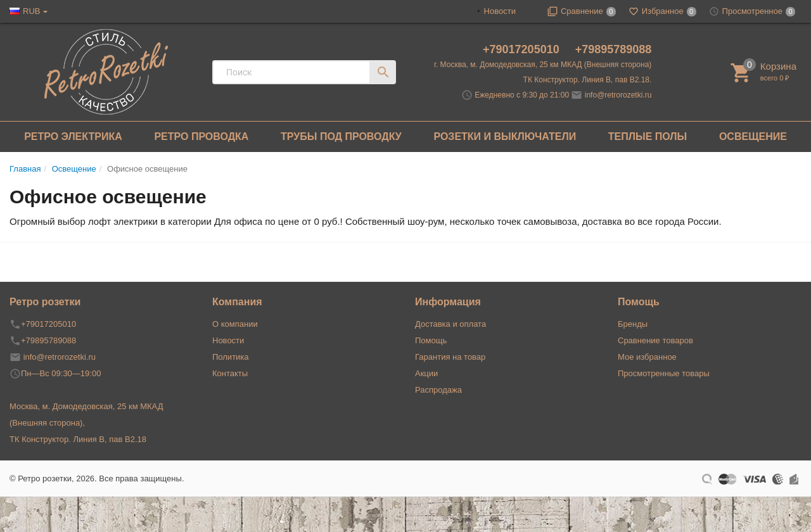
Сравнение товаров (655, 340)
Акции (426, 373)
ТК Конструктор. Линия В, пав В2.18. (588, 80)
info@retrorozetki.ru (618, 95)
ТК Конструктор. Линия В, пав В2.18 (78, 439)
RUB (31, 11)
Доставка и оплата (450, 324)
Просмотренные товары (664, 373)
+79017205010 (523, 49)
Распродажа (438, 390)
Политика (231, 357)
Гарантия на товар (450, 357)
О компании (235, 324)
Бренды (633, 324)
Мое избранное (647, 357)
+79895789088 (614, 49)
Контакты (230, 373)
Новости (500, 11)
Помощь (431, 340)
